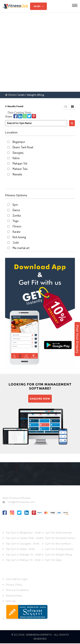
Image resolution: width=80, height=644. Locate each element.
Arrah (38, 6)
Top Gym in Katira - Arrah (20, 550)
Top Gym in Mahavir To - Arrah (23, 561)
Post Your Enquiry (77, 339)
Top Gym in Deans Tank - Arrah (24, 539)
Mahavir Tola (16, 169)
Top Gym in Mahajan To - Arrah (24, 555)
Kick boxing (16, 237)
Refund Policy (14, 596)
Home (10, 95)
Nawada (14, 174)
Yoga (12, 221)
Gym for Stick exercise (58, 533)
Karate (13, 232)
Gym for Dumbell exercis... (61, 539)
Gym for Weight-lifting (59, 555)
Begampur (15, 142)
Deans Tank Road (19, 147)
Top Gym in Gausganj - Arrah (23, 544)
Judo (12, 243)
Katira (12, 158)
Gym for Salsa (53, 561)
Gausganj (14, 153)
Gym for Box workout (58, 544)
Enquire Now (40, 399)
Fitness (13, 226)
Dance (13, 210)
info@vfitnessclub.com (19, 503)
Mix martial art (17, 248)
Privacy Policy (14, 585)
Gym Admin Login (17, 580)
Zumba (13, 215)
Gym (11, 205)
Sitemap (11, 602)
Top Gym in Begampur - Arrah (23, 533)
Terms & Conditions (17, 591)
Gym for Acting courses (59, 550)
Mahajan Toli (16, 163)
